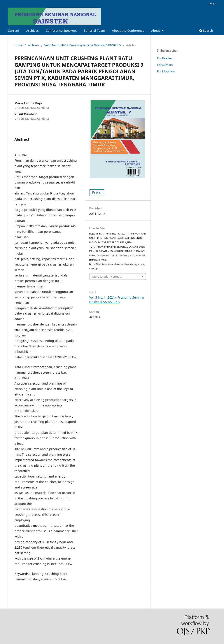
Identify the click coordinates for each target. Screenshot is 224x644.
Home (18, 45)
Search (206, 31)
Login (212, 3)
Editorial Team (94, 31)
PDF (98, 193)
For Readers (165, 58)
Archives (32, 31)
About (156, 31)
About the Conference (128, 31)
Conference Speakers (61, 31)
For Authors (165, 65)
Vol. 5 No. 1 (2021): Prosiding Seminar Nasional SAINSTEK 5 (83, 45)
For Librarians (166, 71)
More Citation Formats (107, 276)
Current (14, 31)
